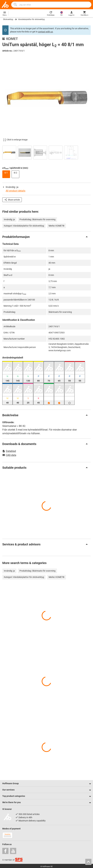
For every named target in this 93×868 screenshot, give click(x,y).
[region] (47, 152)
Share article (12, 200)
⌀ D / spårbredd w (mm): (15, 168)
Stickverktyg (8, 19)
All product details (16, 191)
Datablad (9, 451)
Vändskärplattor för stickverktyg (31, 19)
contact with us (45, 32)
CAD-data (9, 455)
